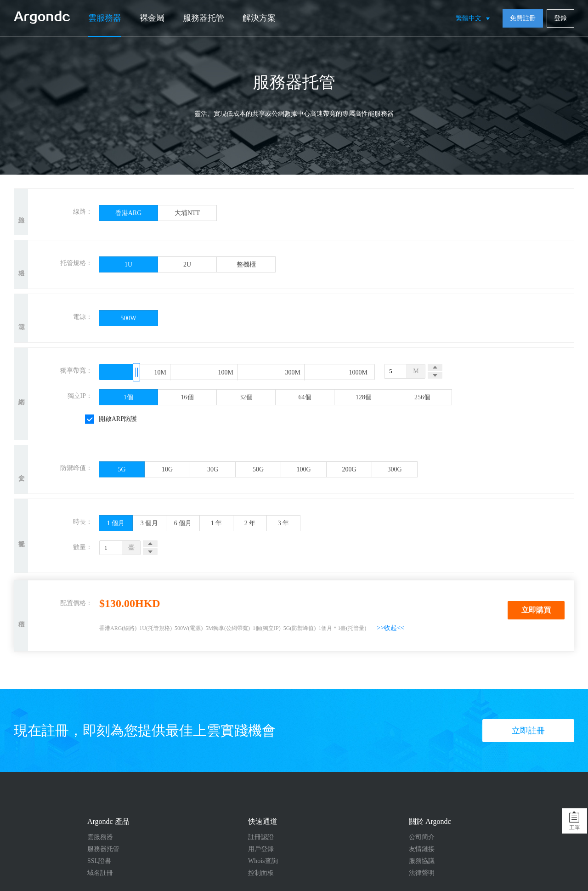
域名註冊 (100, 873)
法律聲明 (422, 873)
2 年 (250, 523)
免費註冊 (523, 18)
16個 (187, 397)
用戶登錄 (261, 849)
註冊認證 (261, 837)
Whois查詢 (263, 861)
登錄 (560, 18)
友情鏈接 (422, 849)
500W (128, 318)
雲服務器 (105, 18)
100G (303, 469)
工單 (575, 828)
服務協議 (422, 861)
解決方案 (259, 18)
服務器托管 (204, 18)
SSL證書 (99, 861)
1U (128, 264)
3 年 (284, 523)
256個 (422, 397)
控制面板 (261, 873)
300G (394, 469)
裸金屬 (152, 18)
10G (167, 469)
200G (349, 469)
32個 (246, 397)
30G (213, 469)
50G (258, 469)
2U (187, 264)
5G (122, 469)
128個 (364, 397)
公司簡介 (422, 837)
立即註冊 (528, 731)
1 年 (217, 523)
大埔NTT (187, 213)
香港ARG (129, 213)
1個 (128, 397)
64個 (305, 397)
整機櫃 (246, 264)
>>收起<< (390, 628)
